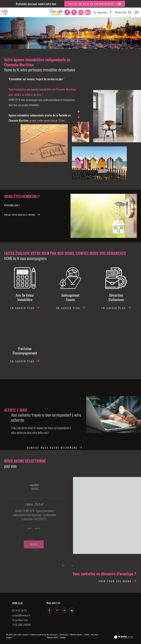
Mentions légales (76, 634)
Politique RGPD (52, 637)
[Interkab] (56, 14)
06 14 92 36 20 (19, 610)
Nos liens (95, 634)
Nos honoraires (52, 634)
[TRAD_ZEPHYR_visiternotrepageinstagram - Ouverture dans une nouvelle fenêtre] (81, 13)
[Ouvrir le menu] (137, 12)
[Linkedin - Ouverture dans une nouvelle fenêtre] (88, 13)
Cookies (63, 637)
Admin (87, 634)
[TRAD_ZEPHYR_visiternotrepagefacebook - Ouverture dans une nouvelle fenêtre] (67, 13)
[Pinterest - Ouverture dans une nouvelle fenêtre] (74, 13)
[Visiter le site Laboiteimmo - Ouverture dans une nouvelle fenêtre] (124, 637)
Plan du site (64, 634)
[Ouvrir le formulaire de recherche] (123, 12)
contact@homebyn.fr (21, 615)
